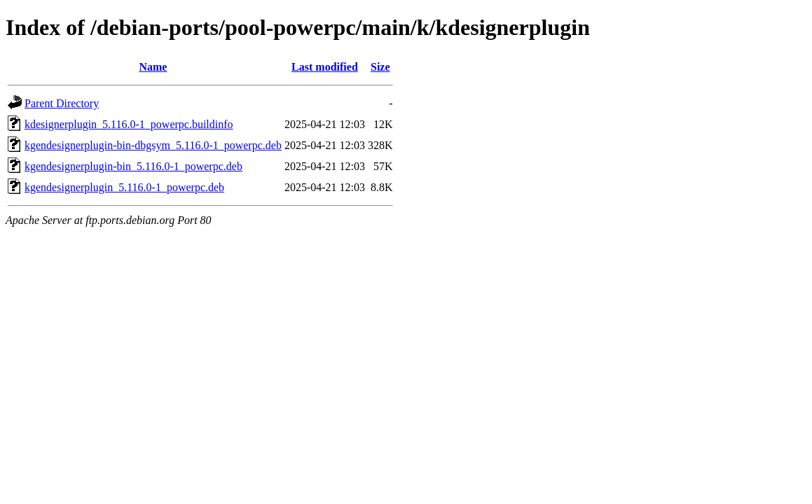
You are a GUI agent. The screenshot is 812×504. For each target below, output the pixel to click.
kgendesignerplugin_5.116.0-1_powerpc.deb (124, 187)
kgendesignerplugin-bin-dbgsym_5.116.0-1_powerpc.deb (153, 145)
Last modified (325, 67)
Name (153, 67)
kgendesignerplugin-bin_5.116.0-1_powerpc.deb (133, 166)
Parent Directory (62, 103)
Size (380, 67)
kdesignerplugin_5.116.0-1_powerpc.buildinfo (129, 124)
